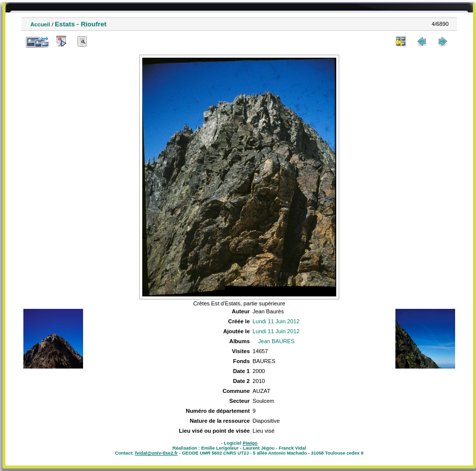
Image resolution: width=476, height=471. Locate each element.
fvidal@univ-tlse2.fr (156, 453)
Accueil (40, 24)
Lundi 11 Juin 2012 (276, 321)
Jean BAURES (276, 341)
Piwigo (250, 443)
